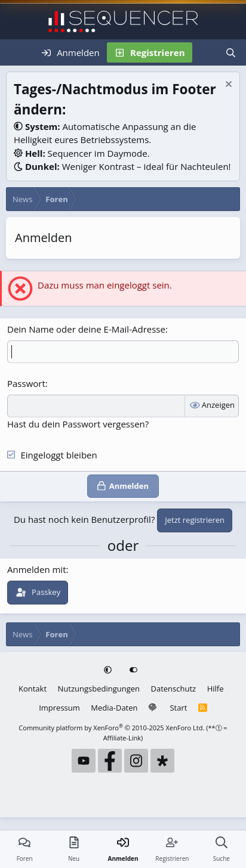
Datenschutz (174, 689)
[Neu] (205, 52)
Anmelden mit (37, 569)
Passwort (26, 383)
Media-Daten (114, 708)
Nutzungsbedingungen (99, 689)
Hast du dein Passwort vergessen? (78, 424)
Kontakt (33, 689)
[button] (109, 671)
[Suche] (231, 52)
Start (178, 708)
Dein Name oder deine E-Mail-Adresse (86, 329)
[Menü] (16, 52)
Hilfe (216, 689)
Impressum (59, 708)
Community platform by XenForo (111, 728)
